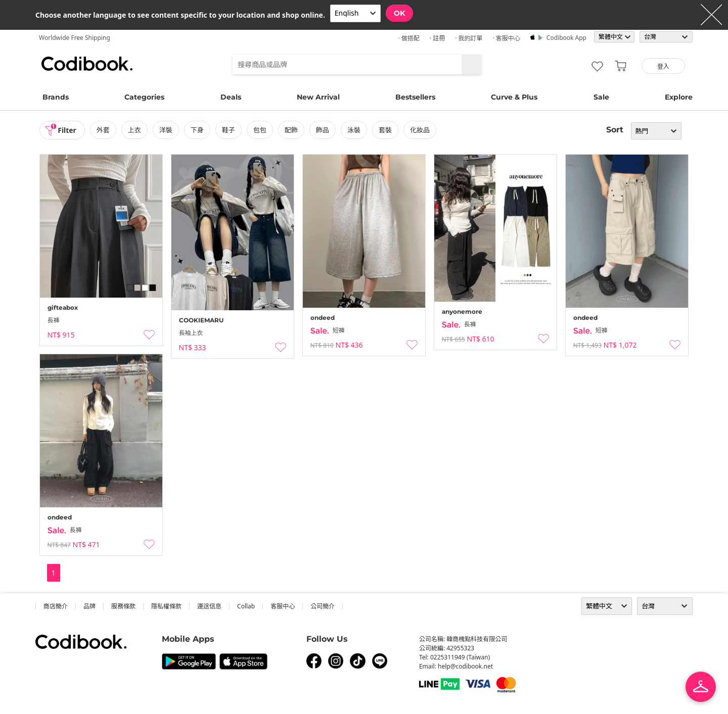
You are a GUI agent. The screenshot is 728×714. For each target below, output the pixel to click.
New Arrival (318, 97)
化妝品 (420, 130)
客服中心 (283, 606)
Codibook (87, 64)
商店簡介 (56, 606)
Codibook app (566, 38)
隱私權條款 (166, 606)
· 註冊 (437, 38)
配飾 (291, 130)
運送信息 (209, 606)
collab (246, 606)
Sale (601, 97)
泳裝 (354, 130)
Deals (231, 97)
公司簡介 (323, 606)
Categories (144, 97)
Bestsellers (415, 97)
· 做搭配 (408, 38)
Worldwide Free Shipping (75, 38)
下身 (197, 130)
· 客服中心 (506, 38)
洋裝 (166, 130)
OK (399, 13)
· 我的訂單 (469, 38)
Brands (56, 97)
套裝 (386, 130)
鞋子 (229, 130)
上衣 (134, 130)
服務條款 (123, 606)
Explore (679, 97)
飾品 (323, 130)
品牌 (89, 606)
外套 (103, 130)
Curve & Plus (514, 97)
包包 (260, 130)
